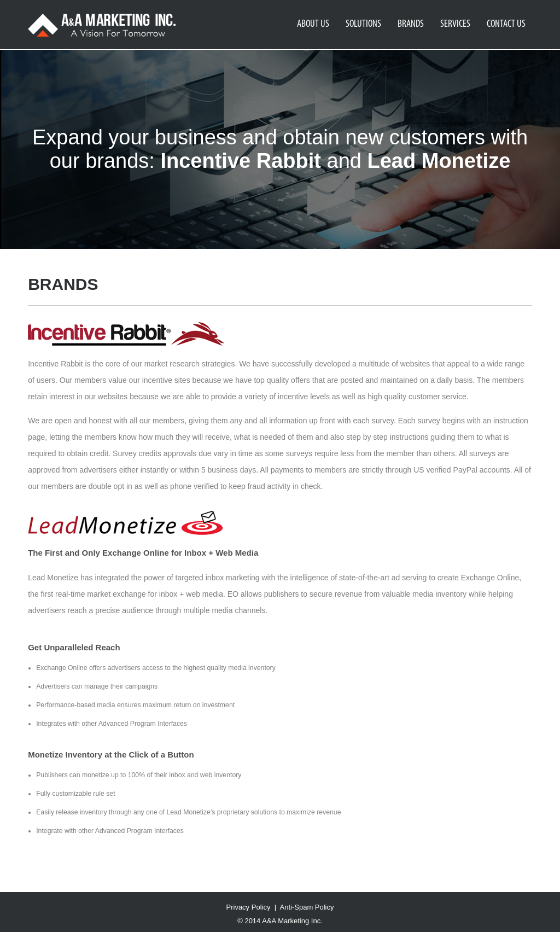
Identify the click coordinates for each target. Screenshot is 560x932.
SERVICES (455, 24)
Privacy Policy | (253, 907)
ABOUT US (313, 24)
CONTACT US (506, 24)
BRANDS (411, 24)
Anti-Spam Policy (307, 907)
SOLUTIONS (363, 24)
